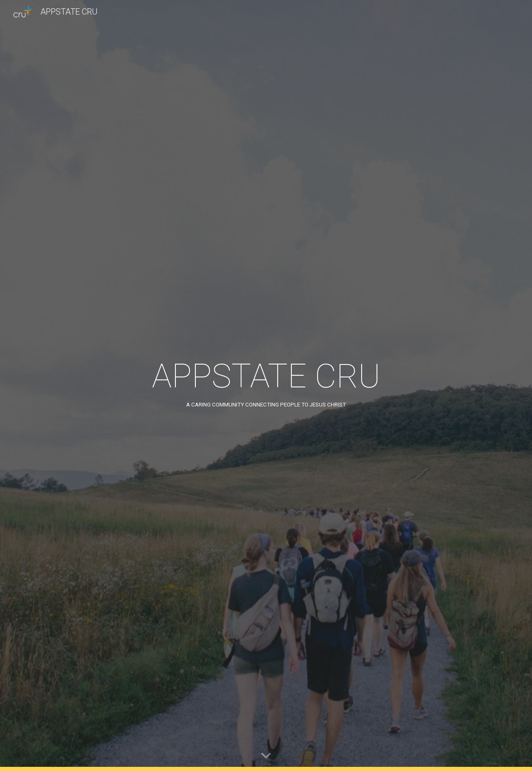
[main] (266, 385)
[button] (266, 756)
